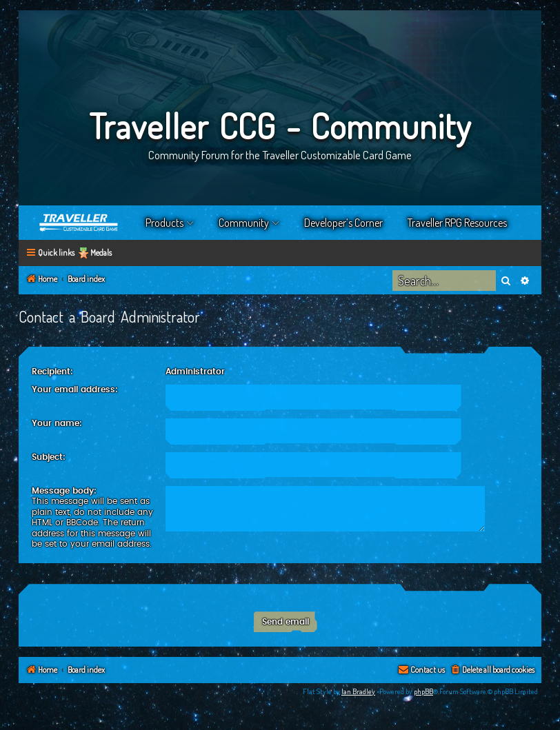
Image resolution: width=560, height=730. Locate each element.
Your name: (57, 423)
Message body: (64, 491)
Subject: (49, 457)
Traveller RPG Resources (457, 223)
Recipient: (52, 372)
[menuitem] (492, 670)
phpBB (423, 691)
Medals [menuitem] (101, 253)
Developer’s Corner (343, 223)
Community (244, 223)
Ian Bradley (358, 691)
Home (79, 223)
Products (164, 223)
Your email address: (75, 389)
